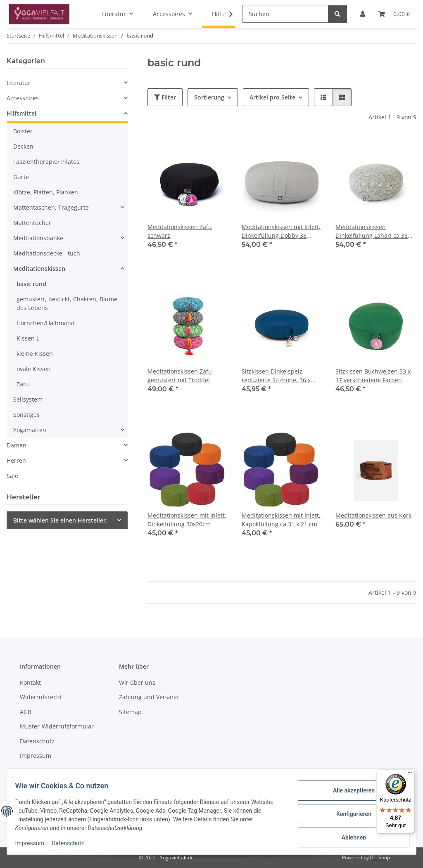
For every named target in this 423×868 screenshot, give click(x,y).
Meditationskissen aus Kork (373, 515)
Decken (23, 146)
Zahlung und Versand (149, 697)
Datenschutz (73, 843)
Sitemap (130, 712)
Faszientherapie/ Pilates (46, 162)
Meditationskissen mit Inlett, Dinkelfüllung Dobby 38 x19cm (281, 231)
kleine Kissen (35, 354)
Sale (12, 476)
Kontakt (30, 682)
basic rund (31, 284)
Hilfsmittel (21, 113)
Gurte (21, 177)
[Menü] (410, 774)
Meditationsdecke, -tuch (47, 253)
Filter (165, 97)
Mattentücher (32, 223)
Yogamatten (30, 430)
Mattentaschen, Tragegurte (51, 207)
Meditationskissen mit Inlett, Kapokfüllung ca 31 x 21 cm (281, 520)
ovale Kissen (34, 369)
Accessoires (23, 98)
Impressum (35, 843)
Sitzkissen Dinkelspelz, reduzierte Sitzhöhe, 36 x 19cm (276, 376)
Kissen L (28, 338)
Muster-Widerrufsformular (57, 726)
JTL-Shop (380, 857)
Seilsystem (28, 399)
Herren (16, 460)
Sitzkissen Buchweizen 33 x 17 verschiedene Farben (373, 376)
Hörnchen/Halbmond (46, 323)
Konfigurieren (348, 814)
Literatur (19, 83)
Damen (17, 445)
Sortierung (209, 97)
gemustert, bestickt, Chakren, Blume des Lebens (67, 303)
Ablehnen (348, 835)
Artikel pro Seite (272, 97)
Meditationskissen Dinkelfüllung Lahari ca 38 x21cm (372, 231)
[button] (226, 14)
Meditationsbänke (38, 238)
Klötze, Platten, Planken (46, 192)
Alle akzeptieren (348, 792)
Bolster (23, 131)
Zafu (23, 384)
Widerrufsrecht (41, 697)
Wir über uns (137, 682)
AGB (26, 712)
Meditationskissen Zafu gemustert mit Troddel (180, 376)
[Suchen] (285, 14)
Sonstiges (26, 415)
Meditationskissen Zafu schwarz (180, 231)
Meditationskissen (39, 268)
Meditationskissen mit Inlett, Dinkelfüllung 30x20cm (187, 520)
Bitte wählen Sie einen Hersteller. (60, 520)
